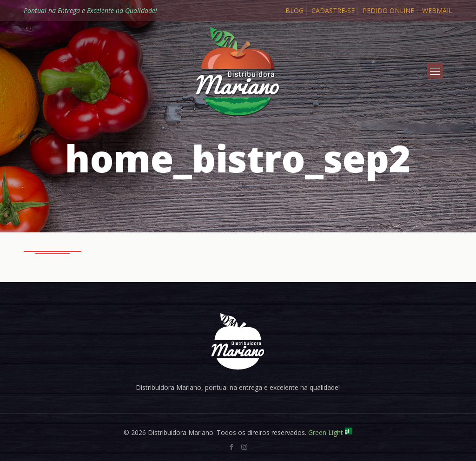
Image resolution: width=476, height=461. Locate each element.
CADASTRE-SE (333, 10)
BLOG (294, 10)
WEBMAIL (437, 10)
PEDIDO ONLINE (388, 10)
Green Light (330, 432)
